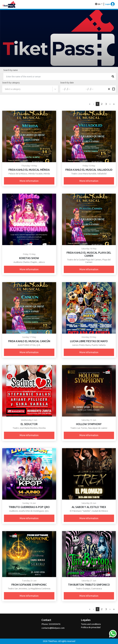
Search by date (67, 83)
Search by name (11, 70)
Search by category (11, 83)
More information (29, 181)
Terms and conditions (91, 624)
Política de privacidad (91, 627)
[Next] (114, 104)
